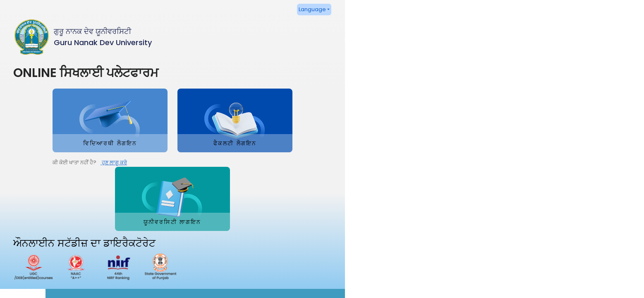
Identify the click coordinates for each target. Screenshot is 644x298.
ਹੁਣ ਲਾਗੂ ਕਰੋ (74, 196)
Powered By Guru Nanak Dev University (583, 290)
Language (290, 9)
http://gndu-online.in (483, 233)
